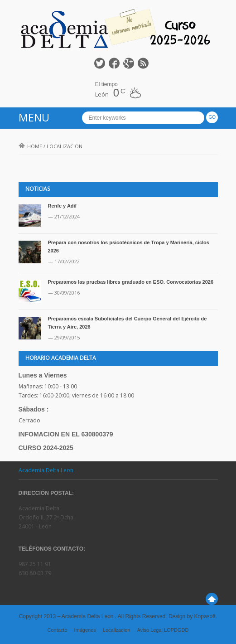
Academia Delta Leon (46, 470)
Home (30, 146)
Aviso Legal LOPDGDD (163, 630)
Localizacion (117, 630)
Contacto (57, 630)
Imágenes (85, 630)
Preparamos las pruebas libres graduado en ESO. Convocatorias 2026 (131, 282)
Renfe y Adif (63, 206)
